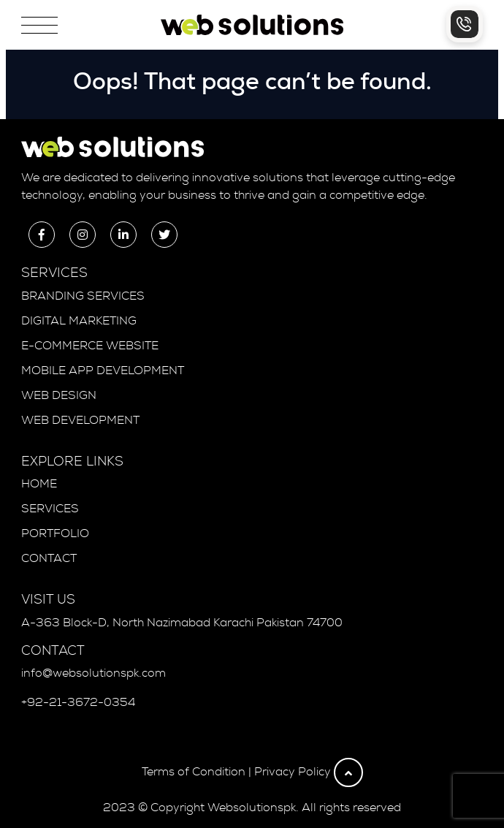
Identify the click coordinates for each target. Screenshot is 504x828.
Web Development (80, 420)
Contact (49, 558)
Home (39, 484)
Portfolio (55, 533)
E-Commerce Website (90, 346)
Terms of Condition (194, 772)
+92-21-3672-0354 (78, 702)
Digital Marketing (79, 321)
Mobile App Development (103, 371)
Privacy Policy (293, 772)
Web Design (59, 395)
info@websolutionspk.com (93, 673)
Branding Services (83, 296)
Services (50, 509)
